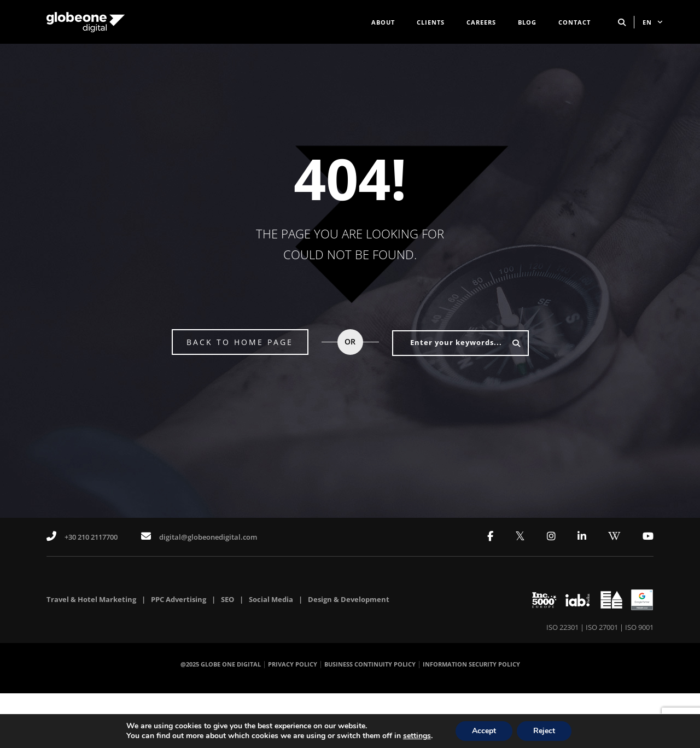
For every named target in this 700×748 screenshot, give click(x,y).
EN (653, 22)
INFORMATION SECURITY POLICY (471, 664)
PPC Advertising (179, 599)
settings (417, 736)
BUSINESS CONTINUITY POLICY (370, 664)
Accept (484, 731)
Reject (544, 731)
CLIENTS (431, 22)
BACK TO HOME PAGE (240, 342)
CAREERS (481, 22)
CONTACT (574, 22)
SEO (227, 599)
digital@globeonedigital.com (199, 537)
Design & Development (349, 599)
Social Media (271, 599)
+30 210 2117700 (82, 537)
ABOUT (383, 22)
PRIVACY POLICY (293, 664)
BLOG (527, 22)
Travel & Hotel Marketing (91, 599)
